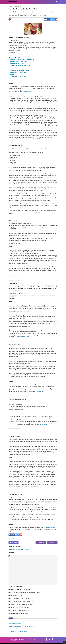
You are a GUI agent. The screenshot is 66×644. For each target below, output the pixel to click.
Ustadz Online (15, 19)
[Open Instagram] (52, 639)
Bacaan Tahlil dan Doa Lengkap (17, 587)
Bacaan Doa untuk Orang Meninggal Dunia (20, 589)
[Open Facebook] (47, 639)
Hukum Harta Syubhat (33, 486)
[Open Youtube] (47, 641)
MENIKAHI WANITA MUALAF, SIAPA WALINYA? (23, 59)
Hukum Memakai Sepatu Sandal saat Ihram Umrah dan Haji (21, 626)
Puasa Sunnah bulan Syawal (15, 624)
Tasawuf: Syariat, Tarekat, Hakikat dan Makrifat (21, 604)
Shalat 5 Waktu (43, 425)
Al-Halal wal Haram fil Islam (46, 468)
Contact (16, 639)
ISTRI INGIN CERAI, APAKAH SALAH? (21, 66)
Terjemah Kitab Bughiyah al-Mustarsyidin (20, 610)
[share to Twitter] (52, 19)
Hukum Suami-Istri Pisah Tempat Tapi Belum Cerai (22, 601)
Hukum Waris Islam (24, 337)
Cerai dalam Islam (40, 391)
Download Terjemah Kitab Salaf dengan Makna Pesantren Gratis (25, 592)
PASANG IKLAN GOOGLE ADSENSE (20, 70)
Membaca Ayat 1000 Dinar (16, 595)
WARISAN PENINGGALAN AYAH (20, 62)
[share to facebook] (47, 19)
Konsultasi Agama (14, 538)
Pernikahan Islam (27, 92)
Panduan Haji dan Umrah (14, 629)
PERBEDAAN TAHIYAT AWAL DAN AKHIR (22, 68)
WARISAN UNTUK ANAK (18, 64)
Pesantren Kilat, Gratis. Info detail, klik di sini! (19, 550)
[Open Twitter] (49, 639)
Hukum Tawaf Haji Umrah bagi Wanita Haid (18, 631)
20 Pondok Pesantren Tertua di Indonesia (20, 607)
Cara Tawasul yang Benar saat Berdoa (19, 613)
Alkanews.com (14, 640)
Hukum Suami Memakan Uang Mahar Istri (20, 598)
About (12, 639)
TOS (34, 639)
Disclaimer (21, 639)
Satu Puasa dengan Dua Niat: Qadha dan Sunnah (19, 621)
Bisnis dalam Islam (50, 528)
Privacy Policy (28, 639)
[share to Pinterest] (56, 19)
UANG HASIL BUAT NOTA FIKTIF (20, 72)
